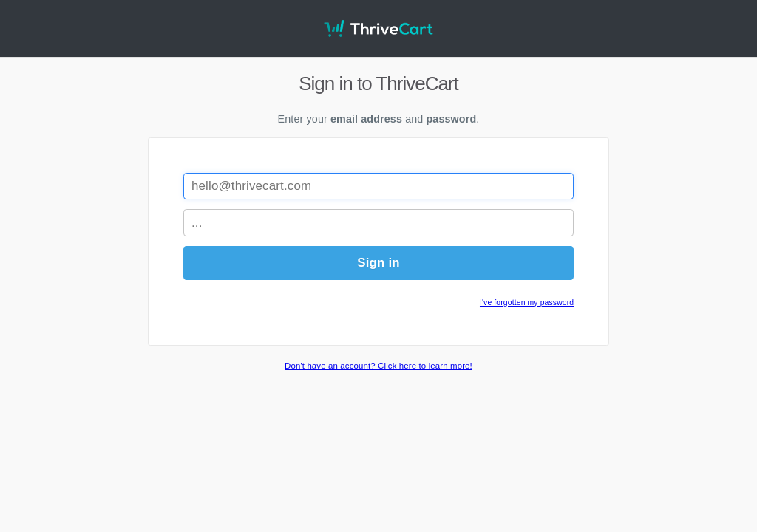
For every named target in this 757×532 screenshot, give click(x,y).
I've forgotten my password (527, 303)
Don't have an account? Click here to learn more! (378, 366)
